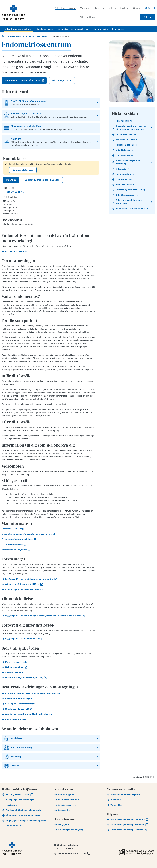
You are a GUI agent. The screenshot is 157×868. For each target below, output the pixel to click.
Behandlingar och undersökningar (74, 29)
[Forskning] (51, 757)
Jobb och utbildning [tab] (119, 8)
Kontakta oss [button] (119, 29)
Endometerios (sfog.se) (14, 544)
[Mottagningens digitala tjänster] (51, 128)
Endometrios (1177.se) (13, 529)
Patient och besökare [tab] (65, 8)
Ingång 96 (11, 180)
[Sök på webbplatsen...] (109, 17)
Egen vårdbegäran (101, 29)
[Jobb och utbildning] (51, 747)
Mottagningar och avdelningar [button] (18, 29)
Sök (148, 17)
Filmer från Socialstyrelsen (16, 550)
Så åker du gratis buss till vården (42, 180)
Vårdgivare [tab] (86, 8)
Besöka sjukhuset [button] (46, 29)
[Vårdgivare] (51, 738)
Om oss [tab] (137, 8)
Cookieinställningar (23, 170)
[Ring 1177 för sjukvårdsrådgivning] (51, 103)
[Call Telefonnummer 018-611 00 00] (72, 854)
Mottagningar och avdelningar (20, 36)
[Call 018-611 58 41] (51, 192)
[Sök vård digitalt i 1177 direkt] (51, 115)
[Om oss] (51, 766)
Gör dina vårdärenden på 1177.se (24, 80)
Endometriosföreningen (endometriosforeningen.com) (28, 534)
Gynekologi (43, 36)
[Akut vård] (51, 142)
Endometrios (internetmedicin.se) (19, 539)
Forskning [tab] (100, 8)
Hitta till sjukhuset (62, 80)
